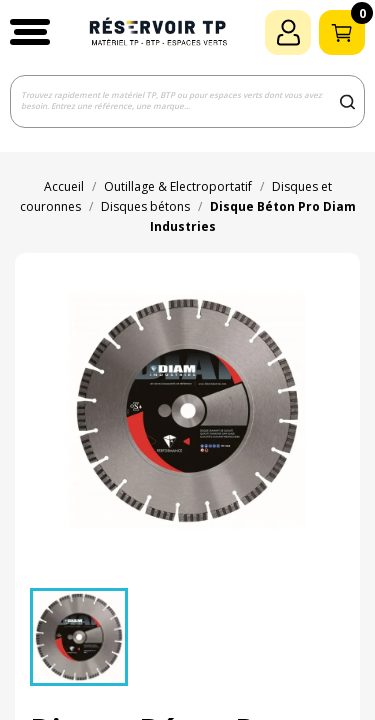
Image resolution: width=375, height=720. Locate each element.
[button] (30, 32)
